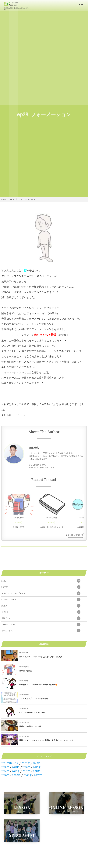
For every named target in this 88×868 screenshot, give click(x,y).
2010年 (5, 775)
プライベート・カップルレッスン (41, 593)
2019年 (37, 763)
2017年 (16, 767)
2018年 (5, 767)
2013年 (16, 771)
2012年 (26, 771)
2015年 (37, 767)
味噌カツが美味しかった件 (30, 726)
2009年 (16, 775)
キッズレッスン (41, 631)
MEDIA (41, 606)
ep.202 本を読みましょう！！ (52, 528)
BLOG (19, 524)
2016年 (26, 767)
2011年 (37, 771)
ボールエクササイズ (41, 624)
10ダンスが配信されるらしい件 (32, 712)
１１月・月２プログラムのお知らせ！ (35, 699)
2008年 (28, 775)
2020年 (26, 763)
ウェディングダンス (41, 599)
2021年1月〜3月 (10, 763)
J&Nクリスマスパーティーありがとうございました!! (40, 657)
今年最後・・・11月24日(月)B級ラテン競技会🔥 (38, 685)
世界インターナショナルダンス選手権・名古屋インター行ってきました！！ (50, 740)
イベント (41, 612)
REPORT (41, 587)
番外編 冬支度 (19, 528)
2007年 (38, 775)
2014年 (5, 771)
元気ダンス (41, 618)
